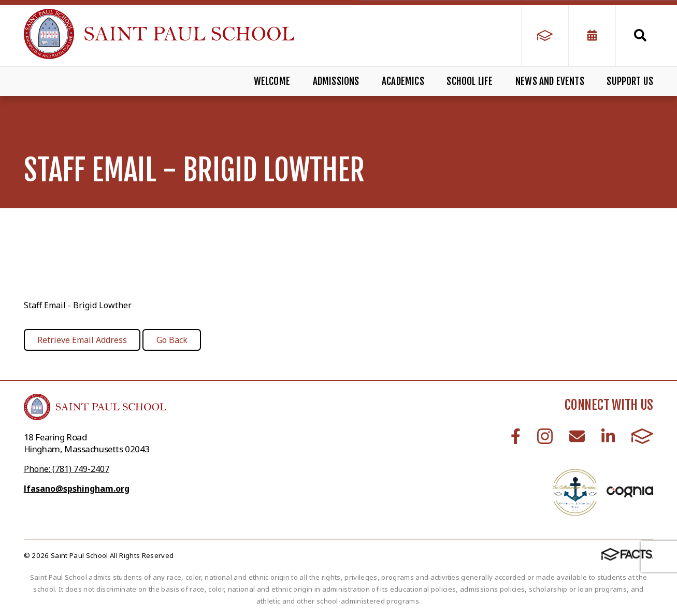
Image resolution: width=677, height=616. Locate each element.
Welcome (272, 81)
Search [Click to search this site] (640, 35)
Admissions (336, 81)
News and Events (550, 81)
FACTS (642, 436)
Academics (403, 81)
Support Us (630, 81)
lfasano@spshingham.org (77, 489)
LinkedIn (608, 436)
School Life (470, 81)
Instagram (545, 436)
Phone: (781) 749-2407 (67, 469)
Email (577, 436)
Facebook (516, 436)
